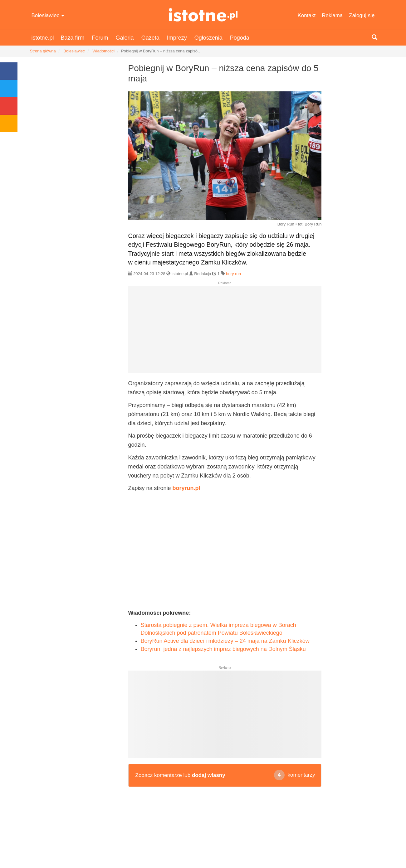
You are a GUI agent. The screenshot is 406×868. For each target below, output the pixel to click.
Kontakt (307, 15)
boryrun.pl (186, 488)
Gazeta (150, 38)
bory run (233, 274)
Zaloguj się (362, 15)
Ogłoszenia (208, 38)
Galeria (125, 38)
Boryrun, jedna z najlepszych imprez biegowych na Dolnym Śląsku (223, 649)
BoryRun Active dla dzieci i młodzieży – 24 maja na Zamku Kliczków (225, 641)
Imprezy (177, 38)
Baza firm (73, 38)
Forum (100, 38)
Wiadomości (103, 51)
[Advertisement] (225, 332)
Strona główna (43, 51)
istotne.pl (203, 15)
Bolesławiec (48, 15)
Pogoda (240, 38)
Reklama (332, 15)
